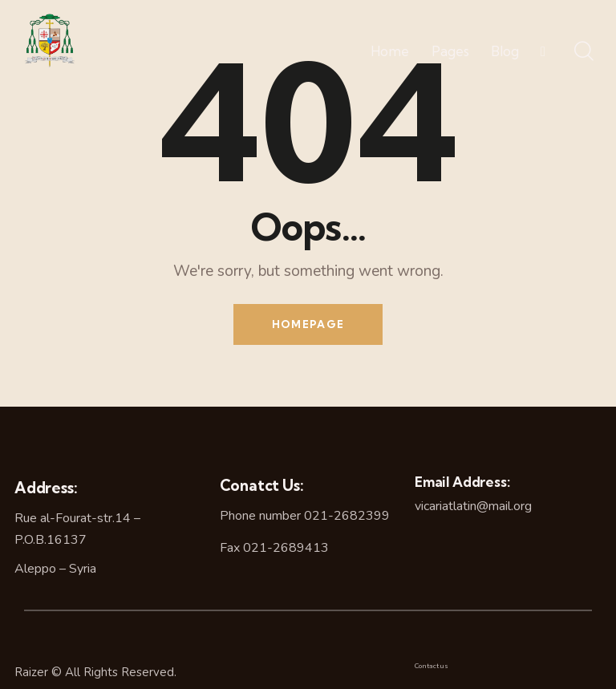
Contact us (432, 666)
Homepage (308, 324)
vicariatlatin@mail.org (473, 506)
